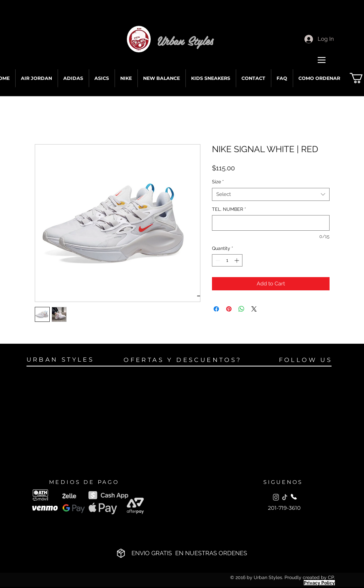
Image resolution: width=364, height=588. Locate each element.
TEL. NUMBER (229, 209)
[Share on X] (254, 309)
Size (218, 182)
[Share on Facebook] (216, 309)
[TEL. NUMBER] (271, 223)
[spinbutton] (227, 260)
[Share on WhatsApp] (241, 309)
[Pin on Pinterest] (229, 309)
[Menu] (322, 60)
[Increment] (237, 260)
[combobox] (271, 194)
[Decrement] (217, 260)
